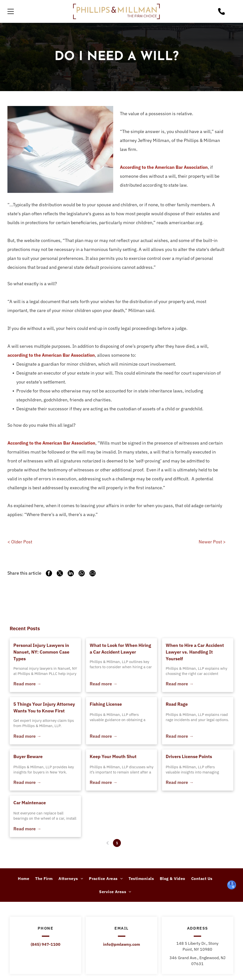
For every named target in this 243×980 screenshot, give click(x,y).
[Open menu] (11, 11)
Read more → (27, 684)
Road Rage (177, 704)
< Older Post (20, 542)
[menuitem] (24, 878)
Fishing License (106, 704)
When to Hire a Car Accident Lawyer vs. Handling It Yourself (195, 652)
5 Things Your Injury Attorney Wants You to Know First (44, 707)
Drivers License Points (189, 756)
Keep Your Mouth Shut (113, 756)
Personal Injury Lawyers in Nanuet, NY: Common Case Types (41, 652)
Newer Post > (212, 542)
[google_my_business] (232, 886)
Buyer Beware (28, 756)
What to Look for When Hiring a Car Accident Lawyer (120, 649)
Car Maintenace (30, 803)
